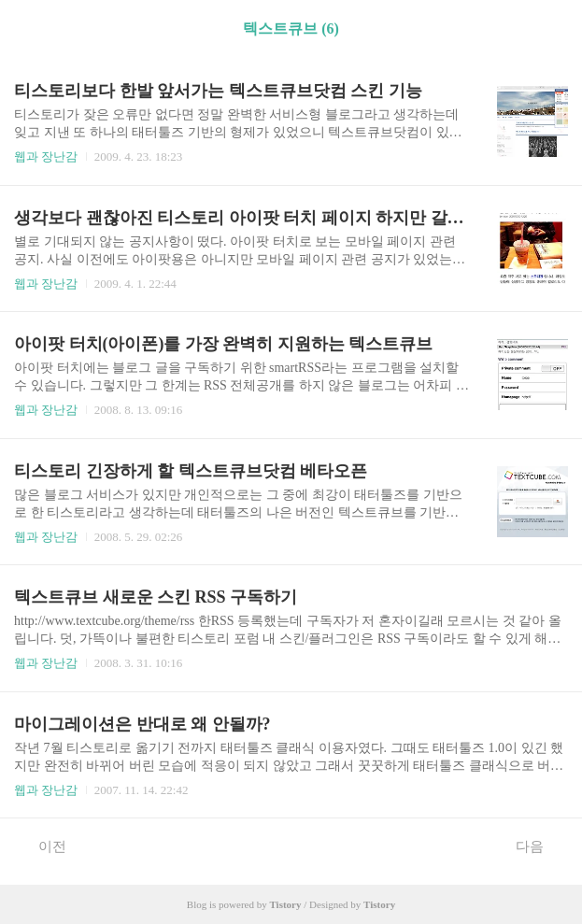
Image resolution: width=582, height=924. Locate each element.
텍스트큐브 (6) (291, 28)
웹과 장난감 (46, 156)
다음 (539, 846)
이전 (43, 846)
